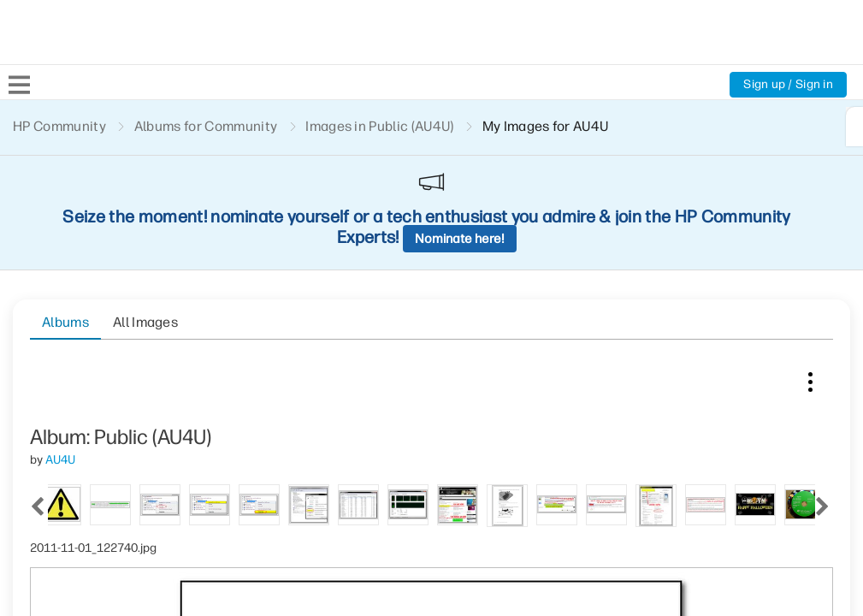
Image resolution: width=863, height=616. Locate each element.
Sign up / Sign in (788, 84)
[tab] (73, 328)
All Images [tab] (145, 207)
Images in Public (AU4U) (379, 126)
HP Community (59, 126)
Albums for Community (206, 126)
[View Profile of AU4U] (60, 284)
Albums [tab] (65, 207)
